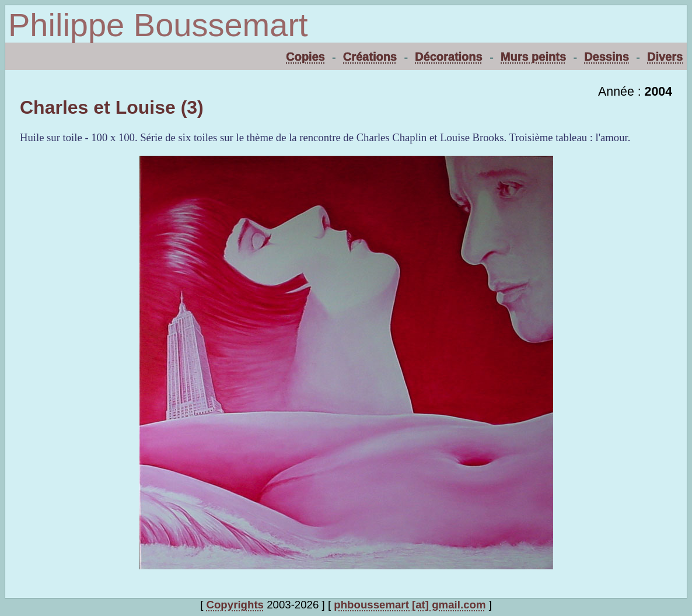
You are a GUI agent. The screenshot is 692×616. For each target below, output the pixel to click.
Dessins (607, 57)
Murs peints (533, 57)
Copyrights (235, 605)
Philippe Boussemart (158, 25)
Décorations (449, 57)
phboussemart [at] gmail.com (410, 605)
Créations (370, 57)
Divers (665, 57)
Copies (305, 57)
